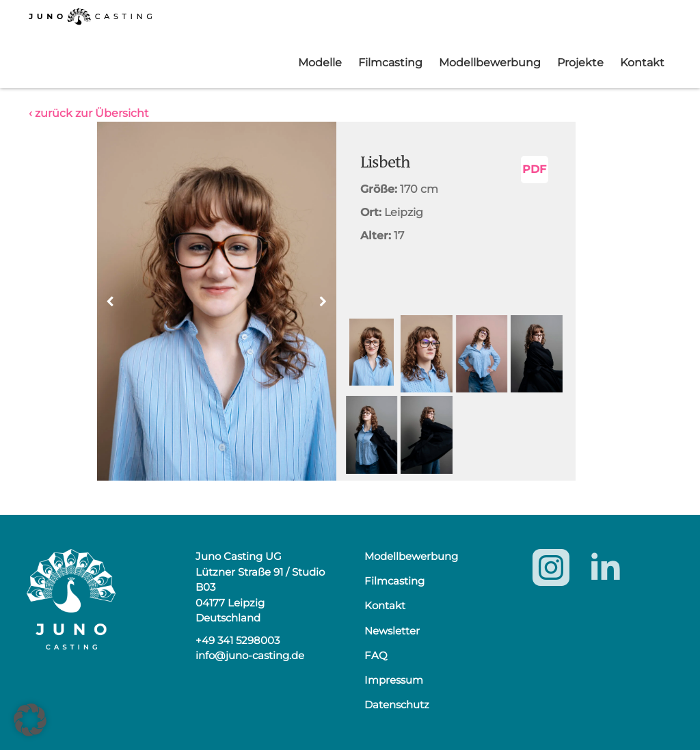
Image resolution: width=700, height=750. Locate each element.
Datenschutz (397, 705)
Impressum (394, 680)
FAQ (376, 655)
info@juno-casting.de (250, 655)
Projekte (580, 63)
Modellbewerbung (490, 63)
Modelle (320, 63)
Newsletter (392, 631)
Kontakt (642, 63)
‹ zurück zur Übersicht (89, 113)
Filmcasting (390, 63)
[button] (323, 302)
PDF (534, 169)
